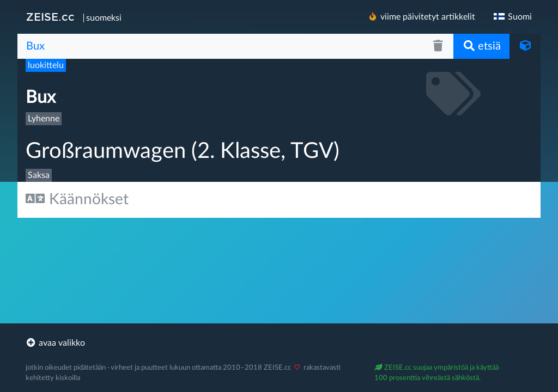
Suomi (512, 17)
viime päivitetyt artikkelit (421, 17)
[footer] (279, 343)
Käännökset (77, 199)
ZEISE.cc (50, 17)
